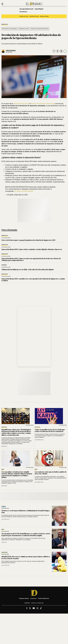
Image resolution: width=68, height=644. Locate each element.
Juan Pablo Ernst (39, 440)
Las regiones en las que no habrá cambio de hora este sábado (51, 473)
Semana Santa (44, 16)
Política (4, 427)
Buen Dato (5, 24)
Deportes (5, 552)
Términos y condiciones (37, 603)
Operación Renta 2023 (21, 104)
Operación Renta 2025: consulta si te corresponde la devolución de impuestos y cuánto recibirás (33, 280)
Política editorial (43, 598)
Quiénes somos (24, 598)
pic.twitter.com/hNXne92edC (24, 191)
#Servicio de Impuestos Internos (40, 29)
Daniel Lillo (4, 446)
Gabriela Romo (11, 50)
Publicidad (27, 603)
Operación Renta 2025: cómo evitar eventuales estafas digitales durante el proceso (32, 249)
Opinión (4, 265)
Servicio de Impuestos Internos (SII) (43, 104)
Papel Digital (39, 9)
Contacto (33, 598)
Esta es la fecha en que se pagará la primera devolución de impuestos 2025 (28, 240)
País (3, 469)
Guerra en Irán (24, 16)
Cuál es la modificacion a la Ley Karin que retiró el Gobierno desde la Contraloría (50, 430)
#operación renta (24, 29)
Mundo (4, 506)
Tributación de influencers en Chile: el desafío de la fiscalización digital (27, 269)
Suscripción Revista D (26, 9)
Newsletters (23, 12)
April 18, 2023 (23, 195)
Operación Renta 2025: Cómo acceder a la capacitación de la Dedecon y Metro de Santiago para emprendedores (31, 259)
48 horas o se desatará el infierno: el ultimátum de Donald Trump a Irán (26, 511)
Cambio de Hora (34, 16)
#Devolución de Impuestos (9, 29)
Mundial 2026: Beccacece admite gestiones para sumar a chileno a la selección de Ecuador (26, 557)
